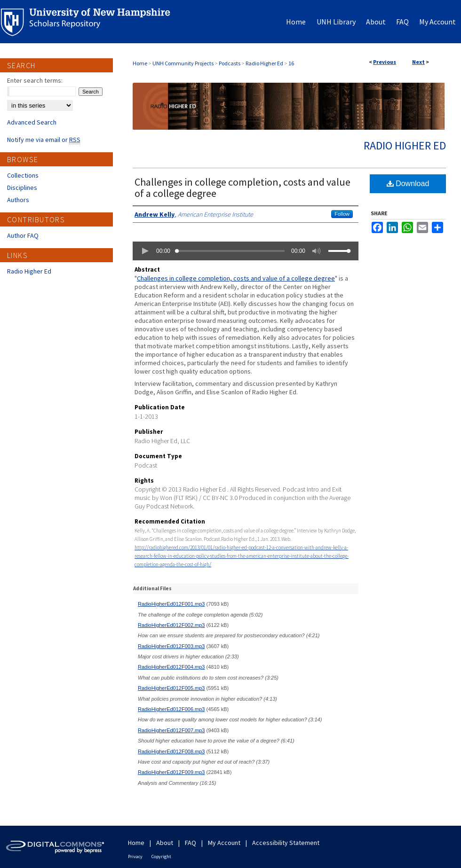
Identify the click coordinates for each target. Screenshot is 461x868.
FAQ (191, 843)
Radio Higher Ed (264, 63)
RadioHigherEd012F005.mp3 (171, 688)
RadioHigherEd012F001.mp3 (171, 604)
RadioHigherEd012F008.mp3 (171, 751)
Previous (385, 62)
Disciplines (22, 188)
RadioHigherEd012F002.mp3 (171, 625)
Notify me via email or (44, 140)
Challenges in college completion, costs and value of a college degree (242, 188)
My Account (224, 843)
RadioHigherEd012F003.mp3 (171, 646)
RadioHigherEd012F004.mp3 (171, 667)
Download (408, 184)
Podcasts (230, 63)
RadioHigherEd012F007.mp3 (171, 730)
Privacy (135, 856)
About (165, 843)
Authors (18, 200)
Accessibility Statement (286, 843)
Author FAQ (23, 235)
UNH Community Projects (183, 63)
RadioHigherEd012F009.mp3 (171, 772)
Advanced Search (32, 122)
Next (418, 62)
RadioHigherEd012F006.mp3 (171, 709)
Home (140, 63)
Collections (23, 175)
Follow (342, 214)
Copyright (161, 856)
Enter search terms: (35, 80)
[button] (145, 251)
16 (291, 63)
